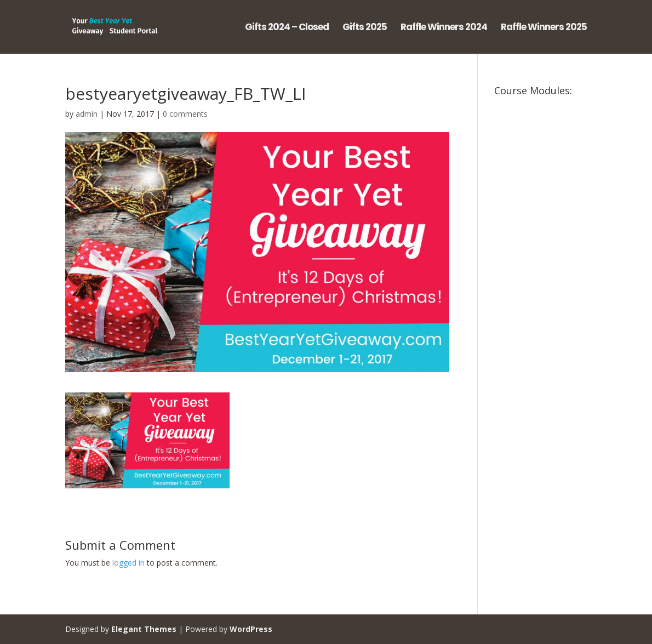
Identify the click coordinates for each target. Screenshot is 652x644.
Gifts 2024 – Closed (287, 28)
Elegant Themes (144, 629)
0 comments (185, 114)
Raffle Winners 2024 (444, 28)
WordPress (251, 629)
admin (87, 114)
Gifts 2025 (365, 28)
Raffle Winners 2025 (544, 28)
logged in (128, 563)
